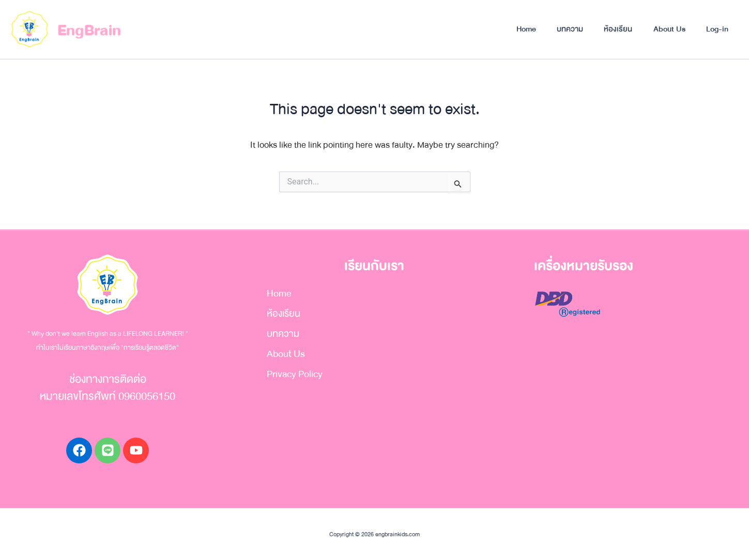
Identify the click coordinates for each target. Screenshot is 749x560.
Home (522, 29)
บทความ (567, 29)
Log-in (717, 29)
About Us (668, 29)
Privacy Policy (295, 374)
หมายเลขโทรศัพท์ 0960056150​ (108, 396)
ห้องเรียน (616, 29)
